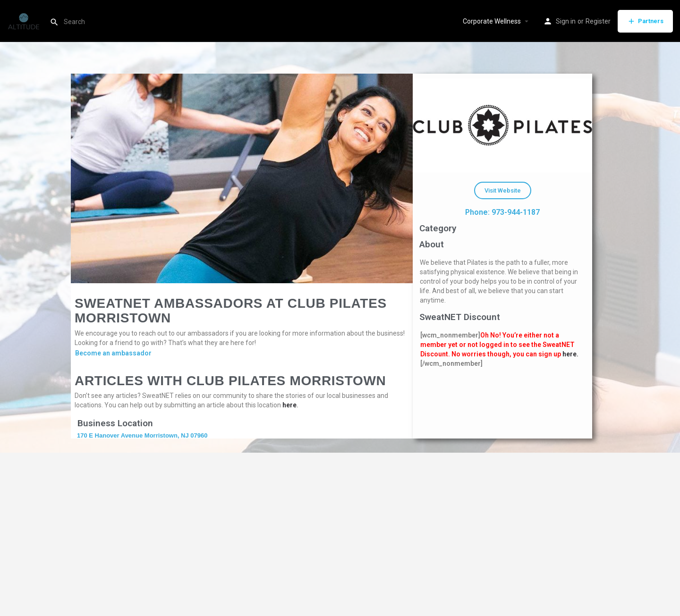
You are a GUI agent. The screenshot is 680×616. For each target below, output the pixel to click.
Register (598, 21)
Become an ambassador (113, 353)
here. (570, 354)
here (289, 405)
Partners (645, 21)
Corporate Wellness (492, 21)
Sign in (566, 21)
